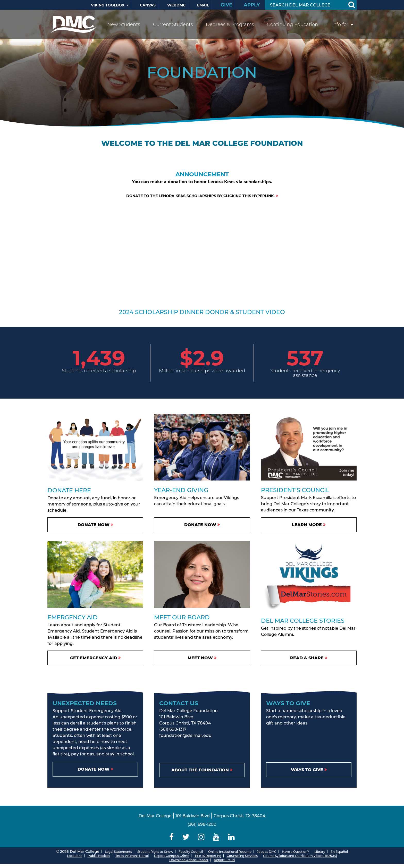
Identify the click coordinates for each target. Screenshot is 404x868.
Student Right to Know (155, 852)
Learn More (307, 525)
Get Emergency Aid (94, 658)
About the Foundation (200, 770)
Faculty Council (191, 852)
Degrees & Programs (230, 24)
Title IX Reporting (208, 856)
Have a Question (294, 852)
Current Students (173, 24)
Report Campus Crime (172, 856)
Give (226, 5)
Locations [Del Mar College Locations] (75, 856)
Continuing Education (292, 24)
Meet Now (200, 658)
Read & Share (307, 658)
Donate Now (200, 525)
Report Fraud (224, 860)
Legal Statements (118, 852)
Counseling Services (242, 856)
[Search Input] (305, 5)
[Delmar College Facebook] (172, 837)
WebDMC (176, 5)
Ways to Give (307, 770)
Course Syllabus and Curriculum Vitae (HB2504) (300, 856)
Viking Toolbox (108, 5)
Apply (252, 5)
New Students (124, 24)
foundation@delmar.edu (185, 735)
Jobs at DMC (267, 852)
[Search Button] (351, 5)
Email (203, 5)
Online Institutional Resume (230, 852)
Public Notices (99, 856)
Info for (340, 24)
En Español (339, 852)
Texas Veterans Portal (132, 856)
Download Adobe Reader (189, 860)
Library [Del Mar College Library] (320, 852)
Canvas (148, 5)
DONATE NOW (94, 525)
